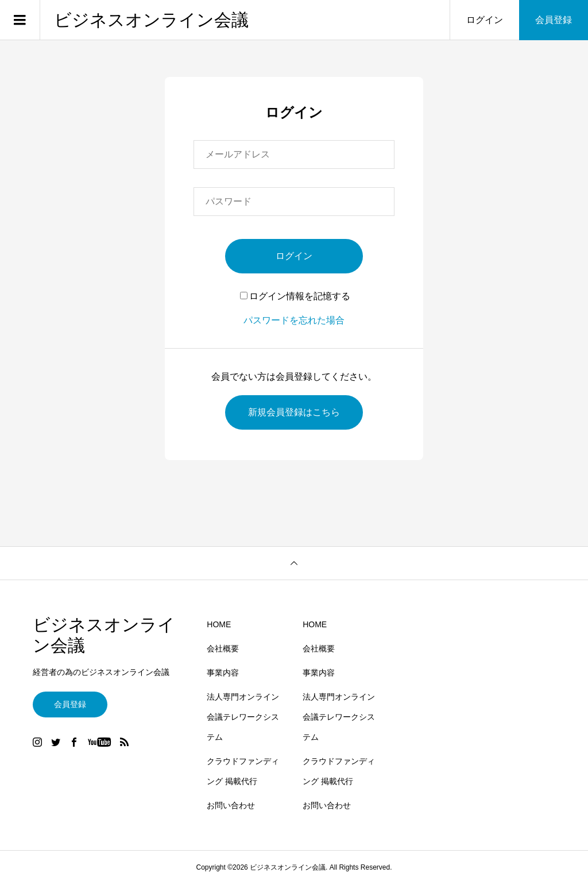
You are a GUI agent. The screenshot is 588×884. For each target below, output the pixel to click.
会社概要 (223, 648)
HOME (219, 624)
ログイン (485, 20)
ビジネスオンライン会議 (151, 20)
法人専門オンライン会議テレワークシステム (243, 717)
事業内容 (223, 673)
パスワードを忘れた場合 (294, 320)
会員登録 (554, 20)
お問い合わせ (231, 805)
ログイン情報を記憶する (295, 296)
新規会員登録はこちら (294, 412)
